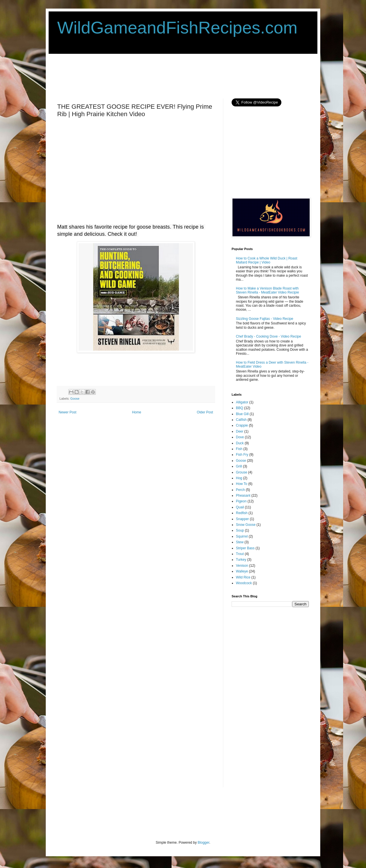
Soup (240, 530)
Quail (240, 507)
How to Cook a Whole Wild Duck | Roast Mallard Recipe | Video (267, 260)
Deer (240, 431)
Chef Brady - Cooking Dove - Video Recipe (268, 336)
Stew (240, 542)
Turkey (241, 560)
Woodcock (244, 583)
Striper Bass (245, 548)
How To (242, 484)
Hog (239, 478)
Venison (242, 566)
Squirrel (242, 536)
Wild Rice (243, 577)
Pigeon (241, 501)
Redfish (242, 513)
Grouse (241, 472)
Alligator (242, 402)
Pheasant (243, 496)
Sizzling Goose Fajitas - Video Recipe (265, 319)
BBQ (239, 408)
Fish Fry (242, 455)
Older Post (205, 412)
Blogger (203, 843)
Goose (75, 399)
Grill (239, 466)
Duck (240, 443)
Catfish (241, 420)
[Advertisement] (161, 76)
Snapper (242, 519)
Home (137, 412)
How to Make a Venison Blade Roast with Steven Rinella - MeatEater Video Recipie (267, 290)
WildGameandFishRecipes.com (177, 28)
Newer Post (67, 412)
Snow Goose (246, 525)
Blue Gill (242, 414)
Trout (240, 554)
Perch (240, 490)
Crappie (242, 425)
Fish (239, 449)
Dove (240, 437)
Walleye (242, 571)
